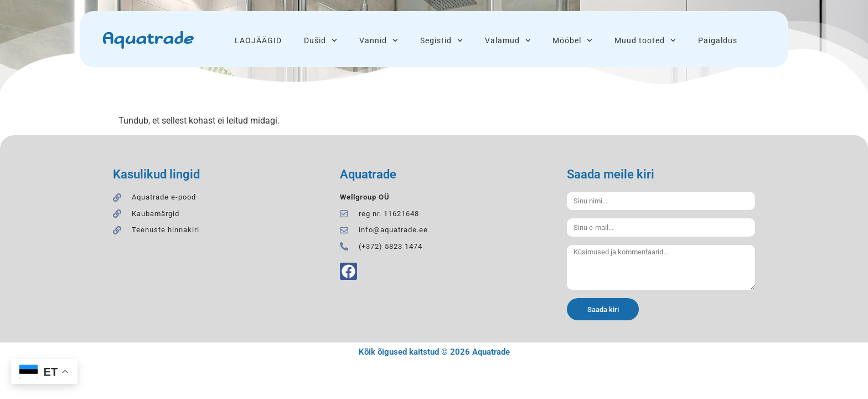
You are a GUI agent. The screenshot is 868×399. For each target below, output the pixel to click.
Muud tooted (645, 40)
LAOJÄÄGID (258, 40)
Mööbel (572, 40)
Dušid (321, 40)
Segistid (441, 40)
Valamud (508, 40)
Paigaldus (718, 40)
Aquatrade (148, 39)
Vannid (379, 40)
